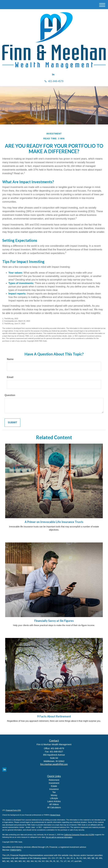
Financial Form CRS (13, 810)
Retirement (54, 780)
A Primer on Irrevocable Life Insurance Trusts (54, 522)
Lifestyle (54, 798)
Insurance (54, 789)
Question (10, 395)
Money (54, 795)
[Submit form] (12, 423)
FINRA (13, 850)
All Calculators (54, 807)
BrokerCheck (55, 815)
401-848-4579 (54, 81)
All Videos (54, 804)
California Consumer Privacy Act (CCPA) (79, 835)
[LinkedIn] (53, 75)
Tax (54, 792)
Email (10, 377)
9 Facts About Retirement (54, 716)
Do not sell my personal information (59, 837)
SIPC (19, 850)
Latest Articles (54, 801)
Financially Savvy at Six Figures (54, 621)
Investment (54, 783)
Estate (54, 786)
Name (10, 359)
